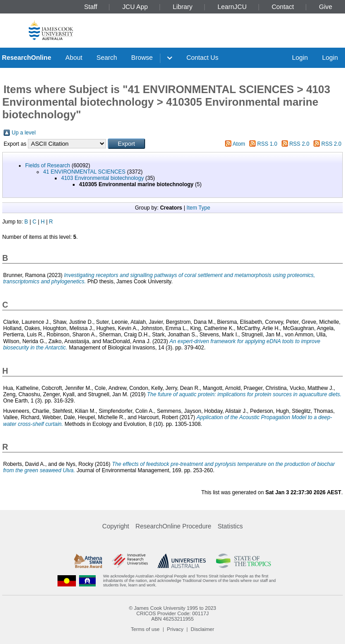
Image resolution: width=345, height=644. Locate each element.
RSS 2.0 (299, 144)
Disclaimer (203, 629)
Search (107, 58)
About (74, 58)
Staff (91, 7)
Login (300, 58)
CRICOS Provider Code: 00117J (172, 613)
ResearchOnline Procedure (174, 526)
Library (183, 7)
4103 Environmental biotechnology (102, 178)
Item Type (198, 208)
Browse (142, 58)
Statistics (230, 526)
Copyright (116, 526)
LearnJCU (232, 7)
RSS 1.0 (268, 144)
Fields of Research (48, 165)
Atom (239, 144)
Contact (283, 7)
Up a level (24, 133)
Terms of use (145, 629)
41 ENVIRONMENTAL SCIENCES (84, 172)
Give (326, 7)
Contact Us (202, 58)
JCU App (135, 7)
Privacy (175, 629)
